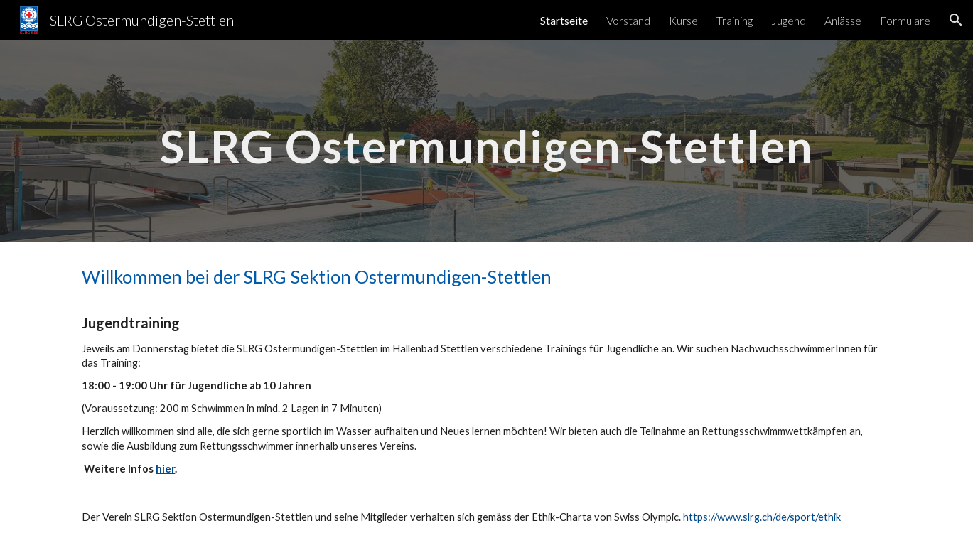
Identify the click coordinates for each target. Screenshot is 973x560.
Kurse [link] (683, 20)
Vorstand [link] (628, 20)
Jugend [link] (789, 20)
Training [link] (735, 20)
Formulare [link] (905, 20)
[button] (956, 20)
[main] (486, 140)
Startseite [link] (564, 20)
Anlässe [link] (843, 20)
